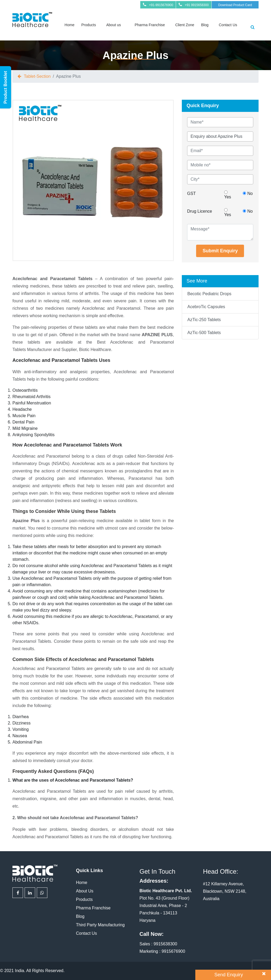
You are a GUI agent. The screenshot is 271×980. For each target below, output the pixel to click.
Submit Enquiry (220, 251)
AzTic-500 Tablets (204, 333)
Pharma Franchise (150, 25)
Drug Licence (200, 211)
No (248, 193)
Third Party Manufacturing (100, 925)
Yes (228, 195)
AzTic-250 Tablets (204, 320)
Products (89, 25)
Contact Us (228, 25)
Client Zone (185, 25)
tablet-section (37, 76)
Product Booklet (5, 87)
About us (113, 25)
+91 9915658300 (197, 5)
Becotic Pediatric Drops (209, 294)
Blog (205, 25)
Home (69, 25)
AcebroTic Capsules (206, 307)
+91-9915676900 (161, 5)
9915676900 (173, 951)
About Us (85, 891)
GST (191, 193)
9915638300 (165, 944)
